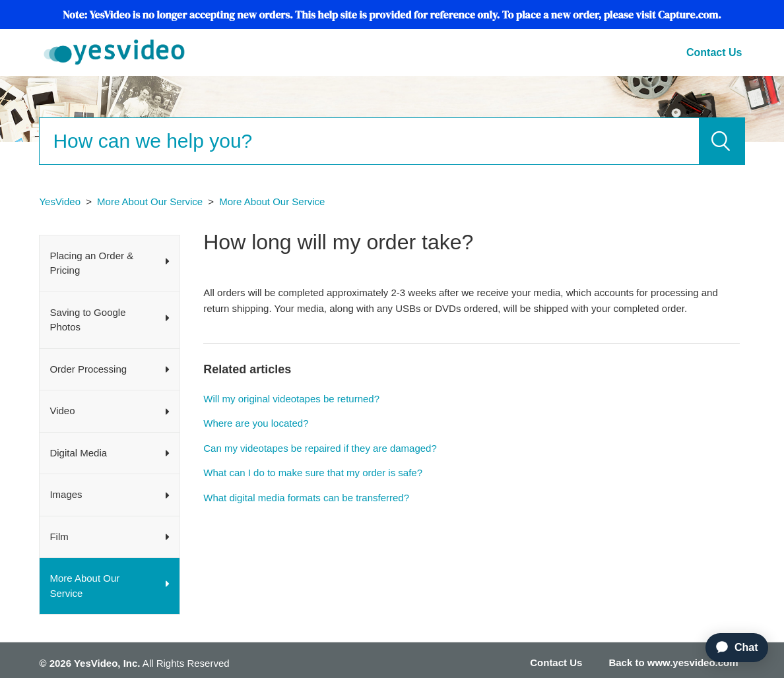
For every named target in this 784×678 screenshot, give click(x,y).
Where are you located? (256, 423)
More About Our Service (150, 201)
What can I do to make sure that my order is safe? (313, 473)
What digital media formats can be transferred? (306, 498)
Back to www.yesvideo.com (673, 663)
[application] (731, 648)
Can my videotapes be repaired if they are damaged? (320, 448)
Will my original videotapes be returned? (291, 399)
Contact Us (714, 52)
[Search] (369, 141)
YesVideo (60, 201)
